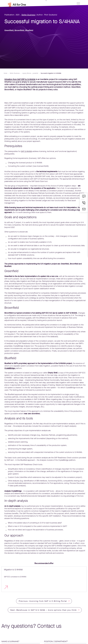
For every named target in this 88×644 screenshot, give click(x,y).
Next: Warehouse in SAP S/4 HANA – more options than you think (44, 610)
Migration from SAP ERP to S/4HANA (20, 79)
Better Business (28, 15)
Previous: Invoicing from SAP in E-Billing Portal (43, 601)
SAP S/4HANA (26, 151)
